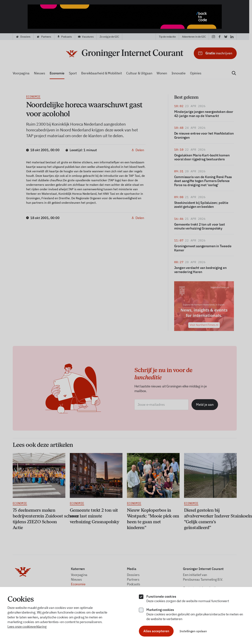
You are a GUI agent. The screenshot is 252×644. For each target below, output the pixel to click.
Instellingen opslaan (193, 631)
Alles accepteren (156, 631)
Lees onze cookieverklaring (27, 627)
